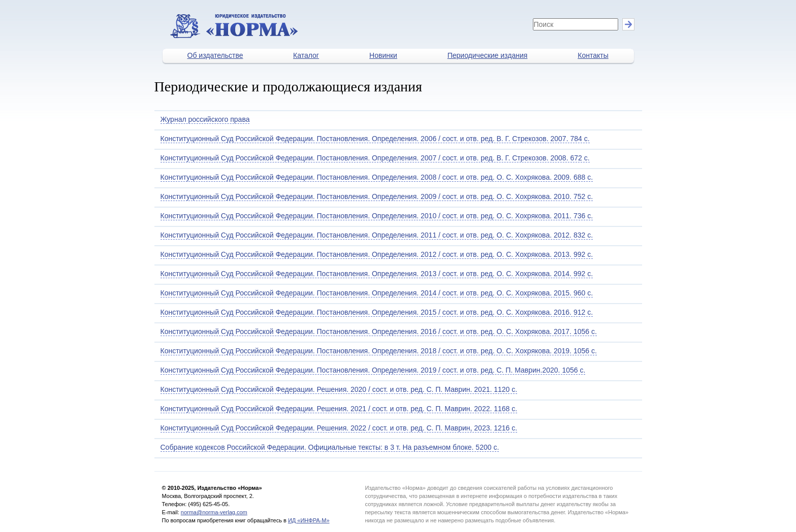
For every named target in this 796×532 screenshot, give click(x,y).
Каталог (306, 55)
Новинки (383, 55)
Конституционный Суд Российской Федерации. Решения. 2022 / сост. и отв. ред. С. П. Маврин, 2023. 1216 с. (339, 428)
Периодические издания (488, 55)
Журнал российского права (205, 119)
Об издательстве (215, 55)
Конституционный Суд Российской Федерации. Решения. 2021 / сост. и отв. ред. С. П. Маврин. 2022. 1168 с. (339, 409)
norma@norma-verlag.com (214, 512)
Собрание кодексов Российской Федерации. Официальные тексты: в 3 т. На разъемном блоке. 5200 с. (330, 447)
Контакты (593, 55)
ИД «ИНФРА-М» (309, 520)
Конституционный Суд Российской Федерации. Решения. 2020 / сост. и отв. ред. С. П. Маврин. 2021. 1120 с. (339, 389)
